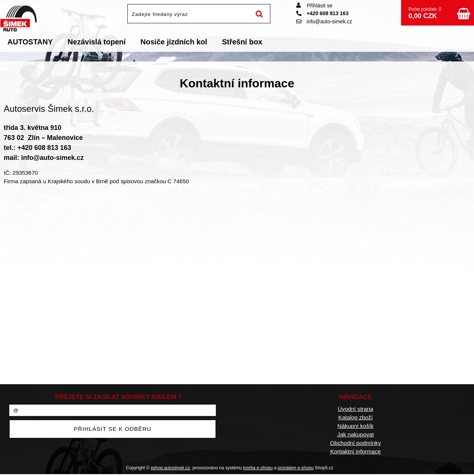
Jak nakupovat (355, 434)
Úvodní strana (355, 409)
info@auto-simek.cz (324, 21)
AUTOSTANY (30, 42)
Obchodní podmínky (355, 443)
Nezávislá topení (97, 42)
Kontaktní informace (356, 451)
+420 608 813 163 (322, 13)
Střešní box (242, 42)
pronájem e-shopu (296, 468)
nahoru (463, 465)
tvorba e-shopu (258, 468)
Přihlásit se (320, 6)
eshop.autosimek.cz (170, 468)
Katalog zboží (355, 417)
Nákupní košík (355, 426)
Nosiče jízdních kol (174, 42)
